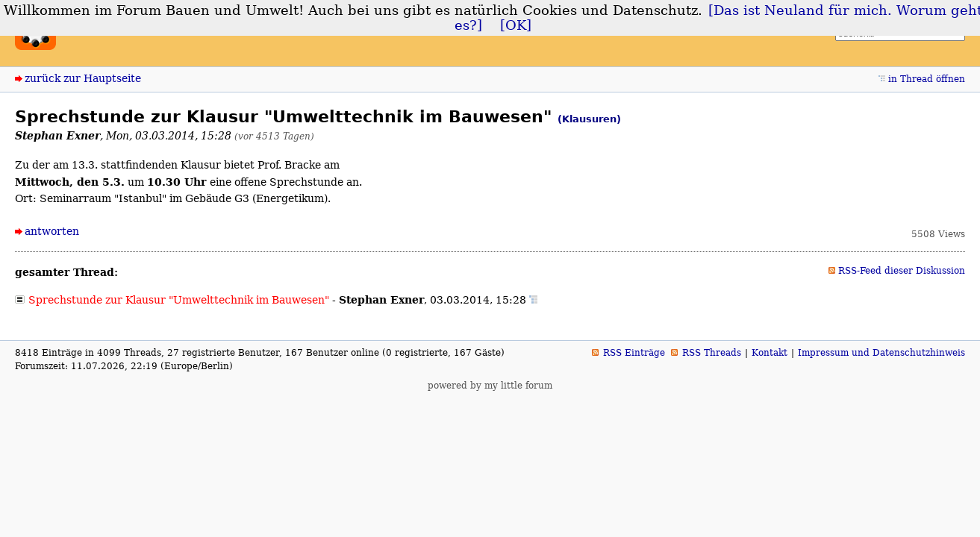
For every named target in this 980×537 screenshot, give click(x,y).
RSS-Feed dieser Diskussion (902, 271)
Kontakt (770, 353)
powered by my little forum (490, 386)
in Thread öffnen (927, 79)
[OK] (516, 25)
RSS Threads (712, 353)
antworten (52, 231)
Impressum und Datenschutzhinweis (881, 353)
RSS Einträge (634, 353)
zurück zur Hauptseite (83, 78)
